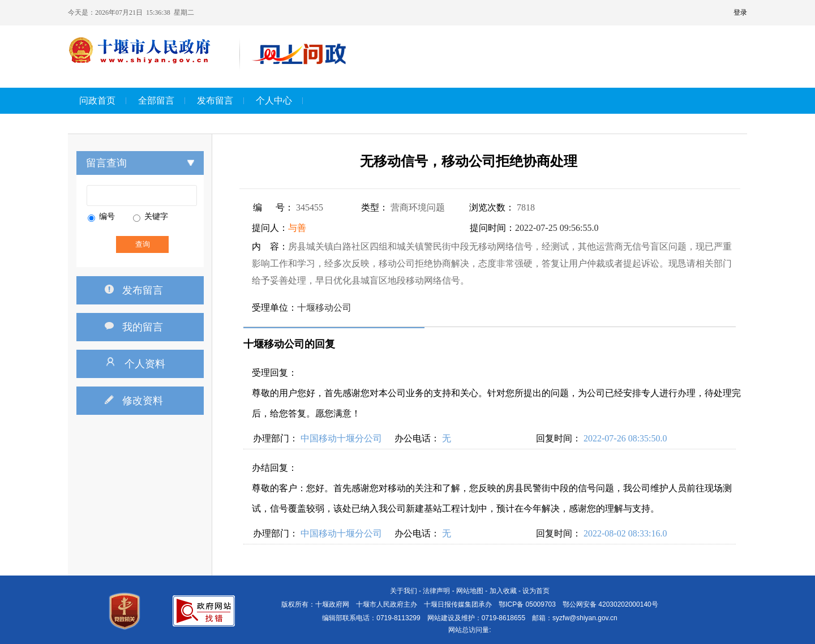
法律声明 (436, 591)
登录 (740, 12)
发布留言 (215, 100)
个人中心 (274, 100)
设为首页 (536, 591)
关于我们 (404, 591)
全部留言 (156, 100)
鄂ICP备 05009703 (527, 604)
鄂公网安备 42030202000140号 (610, 604)
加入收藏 (503, 591)
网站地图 (470, 591)
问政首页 (97, 100)
